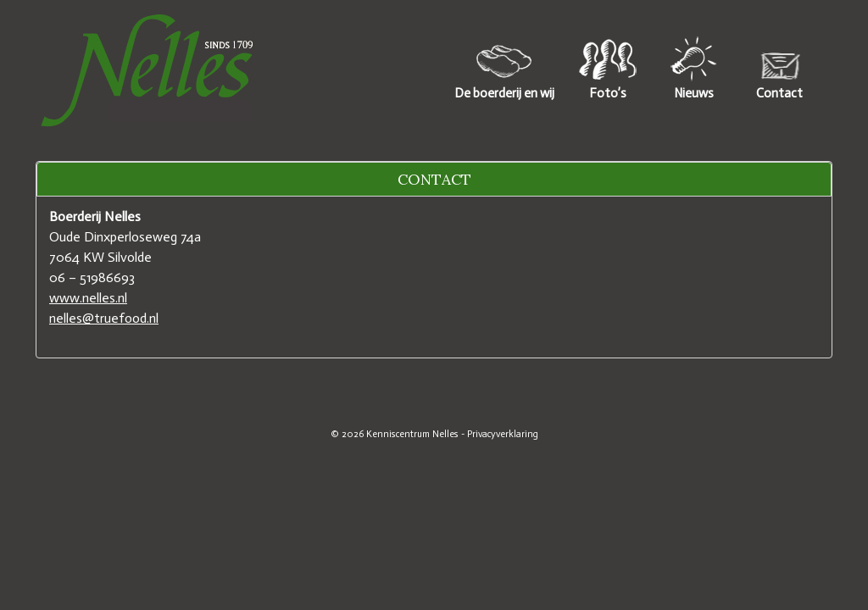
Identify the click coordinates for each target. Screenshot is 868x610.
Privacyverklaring (503, 434)
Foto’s (608, 93)
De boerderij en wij (504, 93)
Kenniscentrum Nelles (412, 434)
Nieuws (694, 93)
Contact (779, 93)
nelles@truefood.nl (104, 318)
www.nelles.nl (88, 298)
